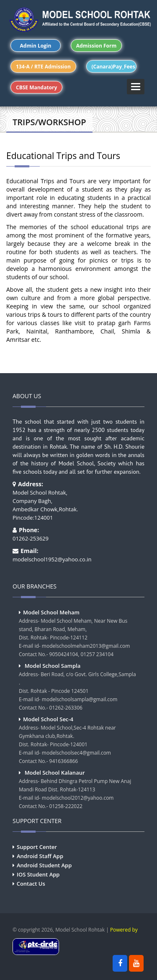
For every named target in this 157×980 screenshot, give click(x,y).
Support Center (37, 847)
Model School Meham (51, 612)
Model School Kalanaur (55, 773)
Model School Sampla (53, 666)
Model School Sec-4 (48, 719)
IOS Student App (38, 874)
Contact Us (31, 884)
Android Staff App (40, 856)
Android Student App (44, 865)
